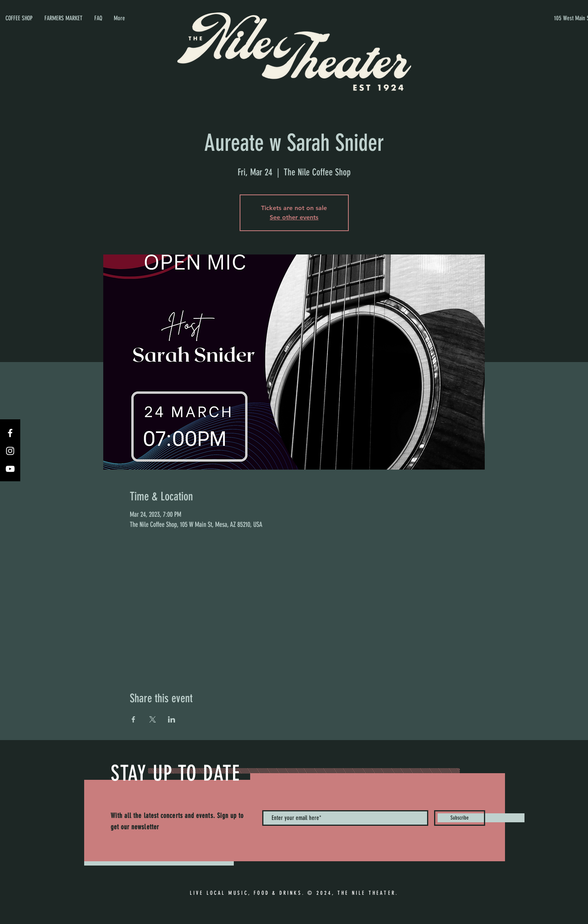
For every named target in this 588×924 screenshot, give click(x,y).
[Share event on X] (153, 719)
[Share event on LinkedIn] (172, 719)
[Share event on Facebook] (133, 719)
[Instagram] (10, 451)
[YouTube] (10, 469)
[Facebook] (10, 433)
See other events (294, 217)
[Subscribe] (460, 818)
